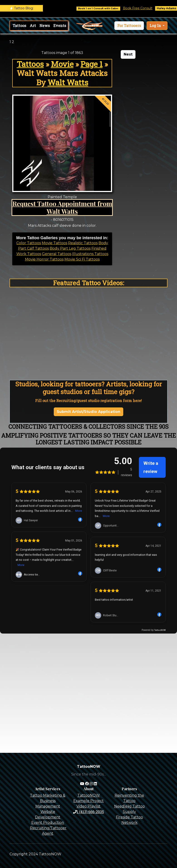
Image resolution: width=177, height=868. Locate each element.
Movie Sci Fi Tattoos (82, 259)
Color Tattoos (29, 243)
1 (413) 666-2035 (88, 812)
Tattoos (19, 26)
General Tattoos (57, 254)
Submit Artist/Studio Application (88, 412)
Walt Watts (68, 82)
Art (33, 26)
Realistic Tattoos (83, 243)
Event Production (48, 823)
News (45, 26)
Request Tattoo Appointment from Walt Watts (62, 207)
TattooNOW (89, 795)
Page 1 (92, 64)
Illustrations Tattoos (90, 254)
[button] (129, 26)
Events (60, 26)
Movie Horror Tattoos (44, 259)
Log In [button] (156, 26)
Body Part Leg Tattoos (70, 248)
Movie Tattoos (54, 243)
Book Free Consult (142, 8)
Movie (62, 64)
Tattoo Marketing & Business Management (48, 801)
